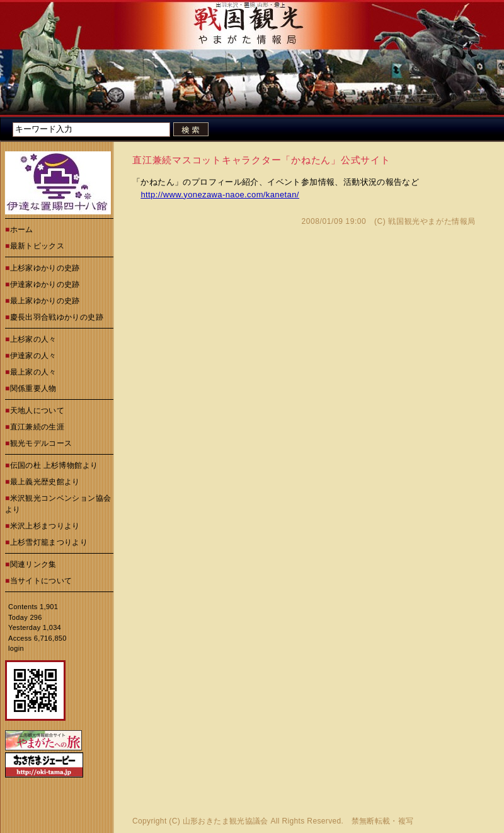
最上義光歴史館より (45, 482)
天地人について (37, 411)
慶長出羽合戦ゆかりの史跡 (57, 317)
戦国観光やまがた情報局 (432, 221)
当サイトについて (41, 581)
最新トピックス (37, 246)
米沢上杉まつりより (45, 526)
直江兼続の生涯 (37, 427)
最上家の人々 (33, 372)
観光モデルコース (41, 443)
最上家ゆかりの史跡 (45, 301)
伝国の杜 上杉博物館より (54, 465)
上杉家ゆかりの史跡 (45, 268)
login (16, 648)
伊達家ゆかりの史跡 (45, 284)
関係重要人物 (33, 388)
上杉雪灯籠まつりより (49, 542)
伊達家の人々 (33, 356)
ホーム (22, 230)
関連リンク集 (33, 564)
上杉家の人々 (33, 339)
